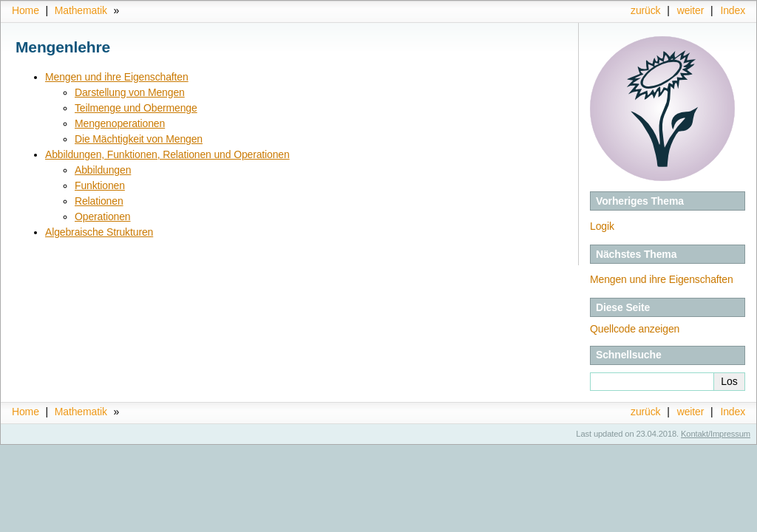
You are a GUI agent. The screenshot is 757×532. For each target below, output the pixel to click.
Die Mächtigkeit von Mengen (139, 139)
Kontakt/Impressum (716, 434)
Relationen (99, 201)
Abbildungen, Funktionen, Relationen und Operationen (167, 154)
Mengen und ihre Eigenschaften (662, 279)
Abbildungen (103, 170)
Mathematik (81, 10)
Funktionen (100, 185)
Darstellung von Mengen (130, 92)
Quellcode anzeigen (635, 329)
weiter (691, 10)
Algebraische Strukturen (99, 232)
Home (26, 10)
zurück (645, 10)
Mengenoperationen (120, 123)
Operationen (103, 216)
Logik (602, 226)
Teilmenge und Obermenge (136, 108)
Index (733, 10)
